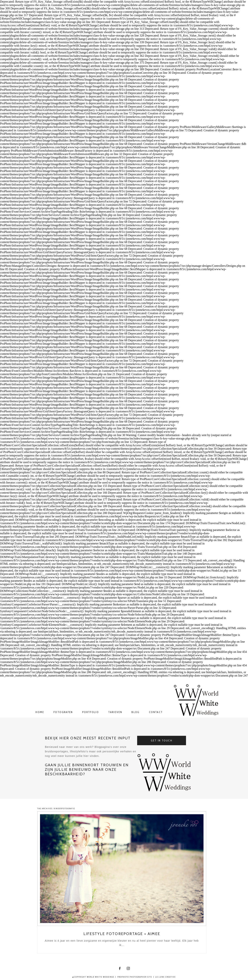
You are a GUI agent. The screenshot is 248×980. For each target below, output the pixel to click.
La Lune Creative (165, 977)
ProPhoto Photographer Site (135, 977)
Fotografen (63, 712)
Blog (136, 712)
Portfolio (91, 712)
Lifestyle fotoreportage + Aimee (122, 934)
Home (40, 712)
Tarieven (115, 712)
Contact (156, 712)
